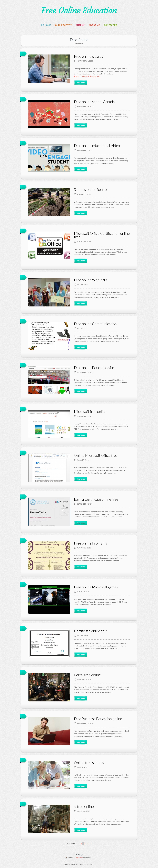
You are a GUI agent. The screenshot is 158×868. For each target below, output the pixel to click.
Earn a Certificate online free (96, 499)
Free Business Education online (98, 719)
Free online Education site (94, 368)
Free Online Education (79, 10)
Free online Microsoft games (96, 587)
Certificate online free (91, 631)
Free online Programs (91, 543)
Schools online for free (91, 189)
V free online (84, 806)
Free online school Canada (94, 102)
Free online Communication (95, 324)
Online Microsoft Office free (96, 455)
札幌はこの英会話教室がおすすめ (87, 76)
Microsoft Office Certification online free (102, 235)
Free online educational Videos (98, 146)
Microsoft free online (90, 411)
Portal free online (87, 675)
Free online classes (89, 56)
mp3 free (79, 858)
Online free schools (89, 763)
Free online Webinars (91, 280)
